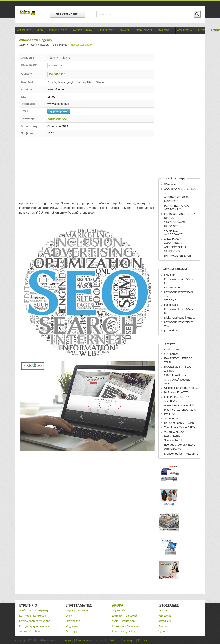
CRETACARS (172, 449)
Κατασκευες (106, 30)
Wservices (170, 184)
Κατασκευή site (61, 45)
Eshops (163, 610)
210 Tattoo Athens (175, 375)
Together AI (171, 418)
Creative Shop (173, 288)
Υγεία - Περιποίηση (123, 621)
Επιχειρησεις (58, 30)
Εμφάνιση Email (59, 111)
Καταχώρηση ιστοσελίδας (34, 626)
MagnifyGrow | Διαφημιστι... (181, 410)
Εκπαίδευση (73, 621)
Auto (201, 30)
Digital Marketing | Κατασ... (180, 318)
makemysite (171, 305)
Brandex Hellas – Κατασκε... (181, 454)
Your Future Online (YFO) (179, 427)
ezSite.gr (169, 275)
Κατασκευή (165, 621)
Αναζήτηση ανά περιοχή (33, 610)
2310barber (171, 354)
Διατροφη (165, 30)
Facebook (101, 640)
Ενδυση (125, 30)
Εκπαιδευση (144, 30)
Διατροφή (71, 631)
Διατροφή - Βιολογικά (125, 616)
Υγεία (69, 616)
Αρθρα (118, 605)
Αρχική (69, 640)
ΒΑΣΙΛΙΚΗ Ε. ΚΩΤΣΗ (177, 392)
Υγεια (40, 30)
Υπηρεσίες (165, 616)
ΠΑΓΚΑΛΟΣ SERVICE (178, 256)
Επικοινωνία (84, 640)
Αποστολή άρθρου (30, 631)
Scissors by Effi (173, 440)
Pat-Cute (169, 414)
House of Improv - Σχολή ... (180, 423)
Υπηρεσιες (24, 30)
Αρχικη (24, 45)
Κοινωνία (164, 626)
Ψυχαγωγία (72, 626)
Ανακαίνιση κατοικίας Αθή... (180, 405)
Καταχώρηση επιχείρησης (35, 621)
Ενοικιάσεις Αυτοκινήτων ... (180, 445)
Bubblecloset (172, 350)
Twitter (114, 640)
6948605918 (57, 74)
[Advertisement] (87, 168)
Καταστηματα (82, 30)
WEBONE (170, 300)
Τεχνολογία (119, 610)
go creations (171, 330)
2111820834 (57, 65)
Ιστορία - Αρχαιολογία (125, 631)
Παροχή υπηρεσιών (40, 45)
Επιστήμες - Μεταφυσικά (127, 626)
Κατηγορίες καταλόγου (33, 616)
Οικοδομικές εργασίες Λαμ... (181, 388)
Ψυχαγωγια (185, 30)
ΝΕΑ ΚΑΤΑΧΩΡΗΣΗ (68, 14)
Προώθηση (128, 640)
